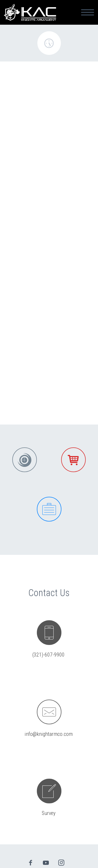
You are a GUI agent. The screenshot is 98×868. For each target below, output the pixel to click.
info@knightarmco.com (49, 734)
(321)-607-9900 (48, 655)
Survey (49, 813)
